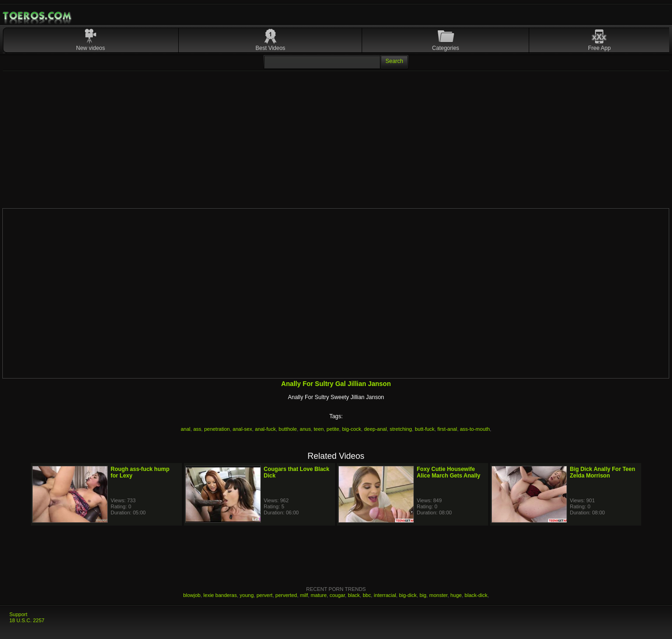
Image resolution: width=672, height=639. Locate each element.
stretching (401, 429)
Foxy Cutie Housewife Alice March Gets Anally (448, 472)
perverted (286, 595)
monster (438, 595)
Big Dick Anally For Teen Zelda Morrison (602, 472)
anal (185, 429)
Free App (599, 48)
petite (333, 429)
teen (318, 429)
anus (305, 429)
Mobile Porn (38, 16)
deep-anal (375, 429)
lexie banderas (220, 595)
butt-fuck (425, 429)
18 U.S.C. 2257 (27, 620)
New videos (91, 48)
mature (319, 595)
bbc (367, 595)
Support (18, 614)
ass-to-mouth (475, 429)
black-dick (476, 595)
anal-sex (243, 429)
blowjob (192, 595)
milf (304, 595)
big (423, 595)
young (247, 595)
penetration (217, 429)
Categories (446, 48)
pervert (265, 595)
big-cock (352, 429)
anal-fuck (265, 429)
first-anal (447, 429)
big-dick (408, 595)
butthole (288, 429)
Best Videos (271, 48)
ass (197, 429)
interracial (385, 595)
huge (456, 595)
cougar (337, 595)
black (354, 595)
